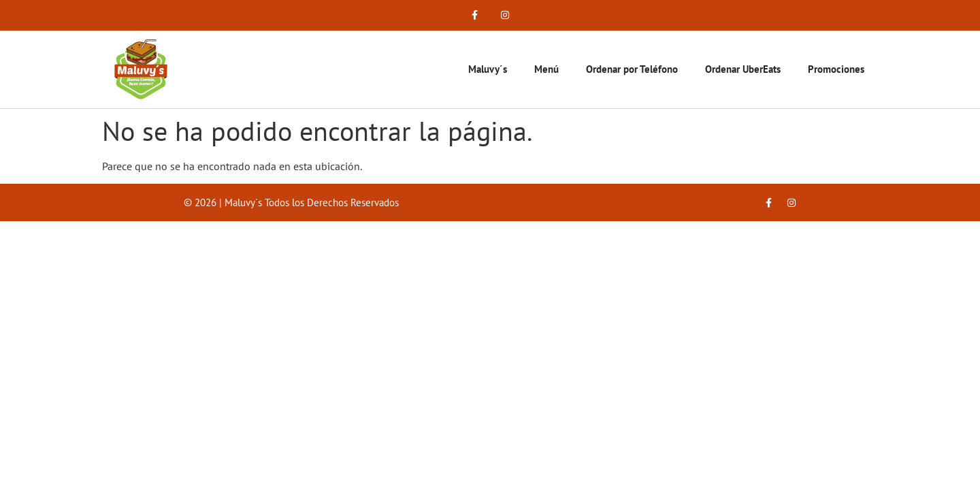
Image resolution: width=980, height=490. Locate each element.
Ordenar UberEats (743, 69)
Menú (546, 69)
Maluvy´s (488, 69)
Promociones (836, 69)
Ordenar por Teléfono (632, 69)
